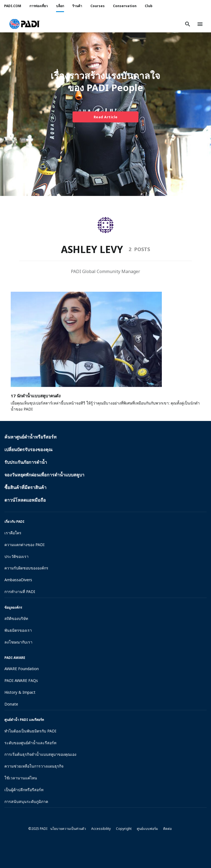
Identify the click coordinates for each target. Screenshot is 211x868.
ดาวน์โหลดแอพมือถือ (25, 500)
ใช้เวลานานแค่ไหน (21, 778)
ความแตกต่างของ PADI (24, 545)
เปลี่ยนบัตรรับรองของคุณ (28, 450)
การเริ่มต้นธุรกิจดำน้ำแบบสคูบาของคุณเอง (40, 754)
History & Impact (20, 692)
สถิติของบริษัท (16, 618)
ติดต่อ (167, 829)
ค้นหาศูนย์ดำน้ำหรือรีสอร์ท (30, 437)
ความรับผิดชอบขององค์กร (26, 568)
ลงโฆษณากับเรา (18, 642)
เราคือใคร (13, 533)
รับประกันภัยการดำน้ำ (26, 462)
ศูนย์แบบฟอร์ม (147, 829)
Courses (98, 6)
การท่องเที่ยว (39, 6)
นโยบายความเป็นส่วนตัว (68, 829)
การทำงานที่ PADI (20, 592)
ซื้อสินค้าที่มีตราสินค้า (25, 487)
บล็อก (60, 6)
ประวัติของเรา (16, 556)
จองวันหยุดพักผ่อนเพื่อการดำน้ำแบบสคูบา (44, 475)
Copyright (124, 829)
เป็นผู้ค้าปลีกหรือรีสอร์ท (24, 790)
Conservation (125, 6)
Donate (11, 704)
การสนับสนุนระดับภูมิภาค (26, 801)
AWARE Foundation (22, 669)
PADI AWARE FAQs (21, 680)
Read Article (106, 117)
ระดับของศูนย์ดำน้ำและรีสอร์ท (30, 743)
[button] (25, 24)
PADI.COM (13, 6)
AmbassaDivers (18, 580)
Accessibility (101, 829)
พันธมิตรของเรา (18, 630)
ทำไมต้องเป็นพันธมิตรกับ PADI (30, 731)
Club (149, 6)
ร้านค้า (77, 6)
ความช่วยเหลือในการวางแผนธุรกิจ (34, 766)
